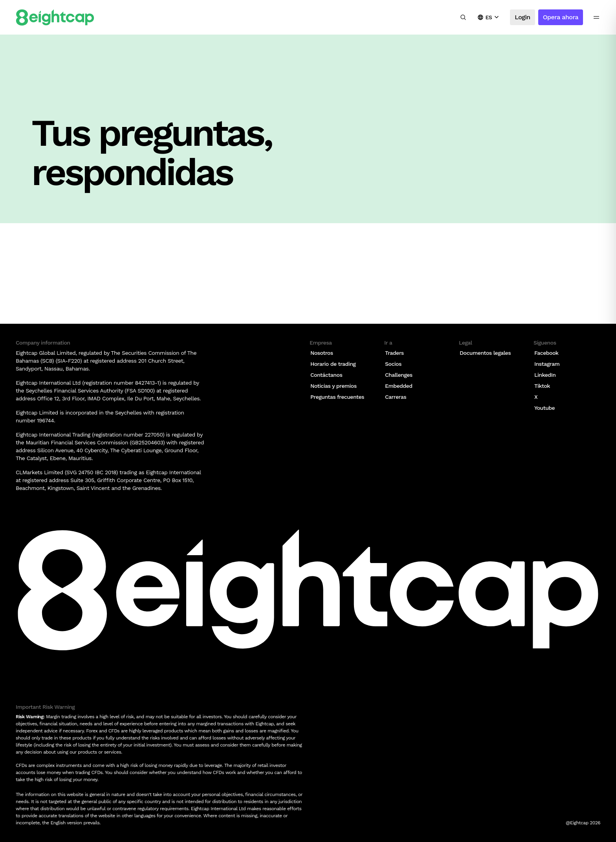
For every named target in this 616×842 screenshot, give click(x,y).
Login (522, 17)
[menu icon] (596, 17)
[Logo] (55, 17)
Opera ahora (561, 17)
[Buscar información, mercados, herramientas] (463, 17)
